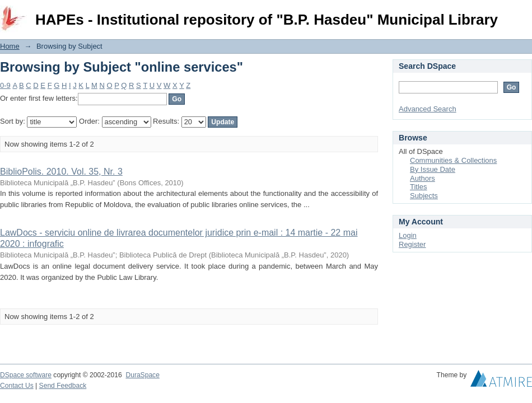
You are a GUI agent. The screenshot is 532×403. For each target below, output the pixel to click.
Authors (423, 178)
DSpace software (26, 375)
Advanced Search (428, 109)
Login (523, 14)
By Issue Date (433, 169)
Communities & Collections (453, 160)
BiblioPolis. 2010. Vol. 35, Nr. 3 (61, 172)
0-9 (5, 85)
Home (10, 46)
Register (412, 244)
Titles (419, 187)
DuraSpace (142, 375)
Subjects (424, 196)
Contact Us (17, 386)
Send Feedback (63, 386)
